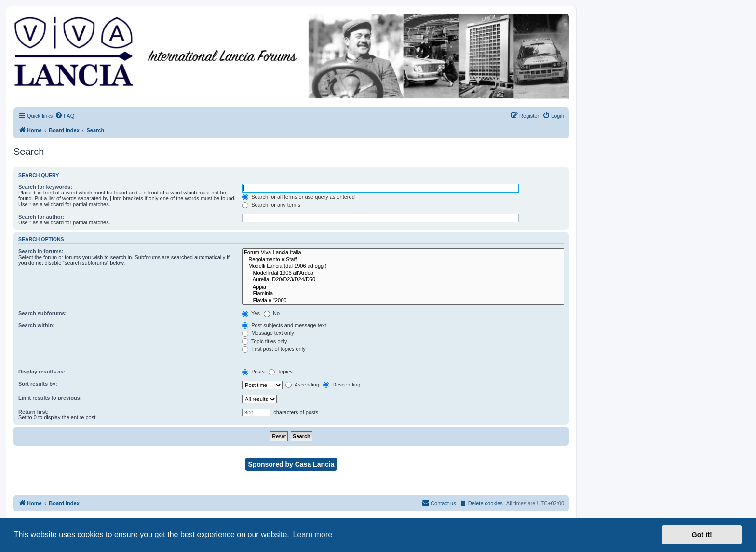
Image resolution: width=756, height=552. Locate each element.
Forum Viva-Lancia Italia (403, 253)
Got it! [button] (702, 535)
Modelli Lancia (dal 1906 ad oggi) (403, 266)
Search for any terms (271, 205)
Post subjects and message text (284, 325)
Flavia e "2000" (403, 301)
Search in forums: (41, 251)
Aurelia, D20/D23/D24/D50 (403, 280)
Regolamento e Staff (403, 260)
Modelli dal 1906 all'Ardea (403, 273)
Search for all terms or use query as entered (298, 197)
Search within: (36, 325)
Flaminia (403, 294)
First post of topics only (274, 349)
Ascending (302, 385)
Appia (403, 287)
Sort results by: (38, 384)
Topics (281, 372)
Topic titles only (264, 341)
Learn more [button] (312, 534)
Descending (342, 385)
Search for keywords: (45, 187)
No (272, 313)
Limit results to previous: (50, 398)
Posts (253, 372)
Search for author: (41, 217)
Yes (251, 313)
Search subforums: (42, 313)
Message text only (268, 333)
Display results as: (42, 372)
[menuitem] (65, 116)
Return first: (34, 412)
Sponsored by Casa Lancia (291, 464)
